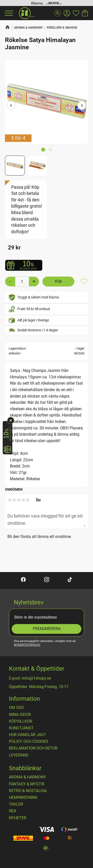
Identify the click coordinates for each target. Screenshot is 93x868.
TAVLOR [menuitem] (16, 804)
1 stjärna (10, 500)
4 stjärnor (23, 500)
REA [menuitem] (13, 811)
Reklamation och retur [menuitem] (33, 748)
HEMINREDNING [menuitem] (23, 798)
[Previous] (11, 106)
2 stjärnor (14, 500)
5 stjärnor (28, 500)
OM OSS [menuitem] (16, 708)
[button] (8, 13)
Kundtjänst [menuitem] (21, 728)
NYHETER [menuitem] (18, 818)
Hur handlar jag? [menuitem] (27, 735)
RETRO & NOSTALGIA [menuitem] (28, 791)
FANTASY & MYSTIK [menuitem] (27, 784)
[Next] (82, 106)
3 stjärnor (19, 500)
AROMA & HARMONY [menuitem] (28, 777)
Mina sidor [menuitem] (20, 715)
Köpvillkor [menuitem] (21, 721)
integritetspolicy (27, 645)
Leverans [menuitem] (19, 755)
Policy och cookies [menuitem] (29, 742)
